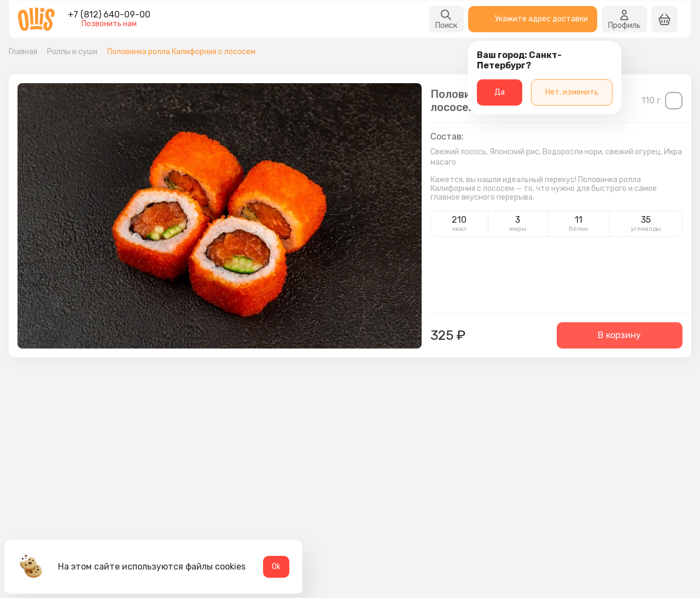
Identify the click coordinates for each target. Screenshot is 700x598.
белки (578, 229)
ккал (459, 229)
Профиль (624, 19)
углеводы (646, 229)
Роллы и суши (72, 52)
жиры (518, 229)
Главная (23, 52)
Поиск (446, 19)
